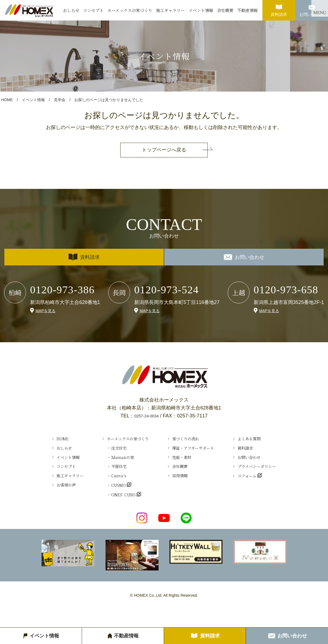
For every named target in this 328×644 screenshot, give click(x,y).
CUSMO (108, 500)
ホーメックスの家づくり (130, 10)
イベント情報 (201, 10)
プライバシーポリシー (273, 476)
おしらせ (71, 10)
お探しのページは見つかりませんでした (115, 100)
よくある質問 (263, 440)
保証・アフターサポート (198, 452)
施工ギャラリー (170, 10)
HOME (7, 100)
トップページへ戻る (164, 150)
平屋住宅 (108, 476)
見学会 (62, 100)
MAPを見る (47, 310)
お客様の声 (48, 500)
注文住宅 (108, 452)
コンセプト (93, 10)
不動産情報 (248, 10)
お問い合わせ (312, 8)
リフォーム (261, 488)
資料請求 (279, 8)
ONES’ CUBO (114, 512)
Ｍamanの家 (112, 464)
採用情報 (181, 488)
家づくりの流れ (188, 440)
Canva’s (107, 488)
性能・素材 (183, 464)
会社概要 (225, 10)
